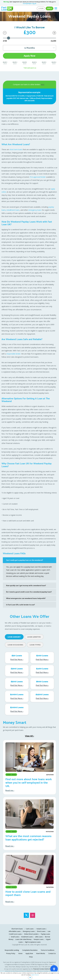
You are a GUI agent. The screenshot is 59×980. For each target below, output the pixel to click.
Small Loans (15, 937)
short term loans (16, 149)
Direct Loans (41, 931)
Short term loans (17, 929)
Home (20, 953)
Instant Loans (41, 929)
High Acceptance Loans (33, 942)
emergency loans (35, 210)
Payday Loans (45, 934)
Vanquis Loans (39, 939)
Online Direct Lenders (31, 934)
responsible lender (14, 354)
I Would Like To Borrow (30, 27)
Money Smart (15, 722)
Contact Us (52, 953)
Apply (50, 8)
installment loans (13, 210)
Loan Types (35, 645)
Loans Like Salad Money (23, 939)
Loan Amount (14, 637)
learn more (35, 975)
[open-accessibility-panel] (54, 969)
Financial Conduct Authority (42, 969)
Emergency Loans (29, 931)
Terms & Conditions (48, 950)
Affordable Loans (15, 931)
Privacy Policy (11, 953)
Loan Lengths (34, 637)
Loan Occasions (15, 645)
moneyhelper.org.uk (29, 3)
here (43, 84)
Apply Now (29, 56)
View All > (29, 736)
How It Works (41, 953)
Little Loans (39, 937)
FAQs (31, 957)
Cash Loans (30, 929)
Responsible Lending (12, 950)
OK (30, 977)
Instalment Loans (27, 937)
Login (41, 8)
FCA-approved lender (38, 177)
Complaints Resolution (30, 950)
